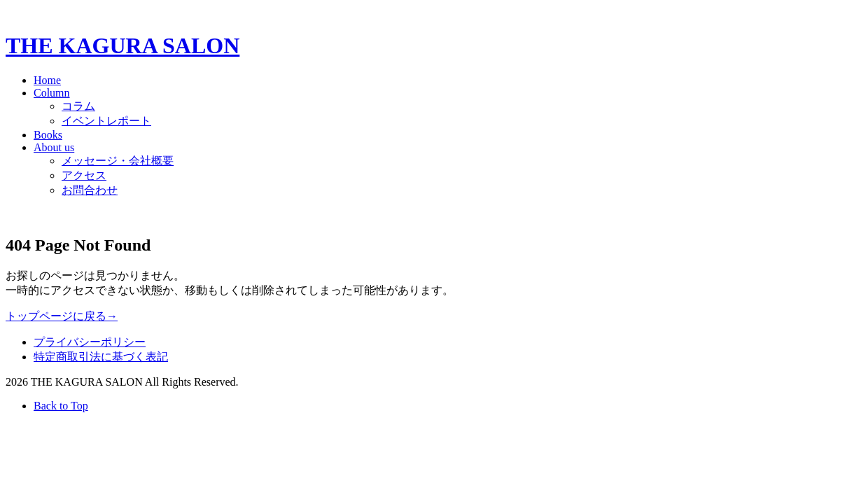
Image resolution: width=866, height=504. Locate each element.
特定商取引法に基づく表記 (101, 357)
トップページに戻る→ (62, 316)
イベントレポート (106, 121)
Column (52, 93)
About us (54, 147)
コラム (78, 106)
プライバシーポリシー (90, 342)
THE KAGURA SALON (123, 45)
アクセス (84, 175)
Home (47, 80)
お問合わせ (90, 190)
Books (48, 135)
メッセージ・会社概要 (118, 161)
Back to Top (61, 406)
